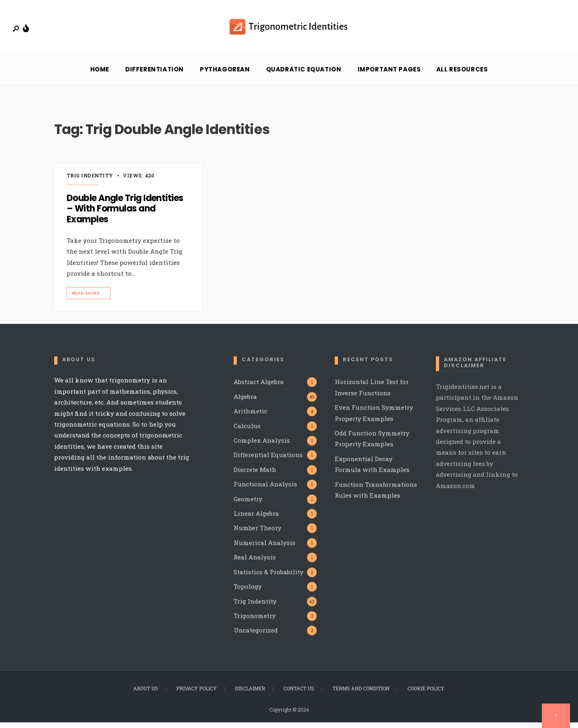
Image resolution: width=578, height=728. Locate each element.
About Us (146, 694)
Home (100, 75)
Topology (248, 592)
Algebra (245, 402)
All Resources (462, 75)
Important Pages (389, 75)
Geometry (248, 504)
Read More (90, 299)
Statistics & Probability (269, 578)
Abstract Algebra (259, 388)
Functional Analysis (265, 490)
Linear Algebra (256, 519)
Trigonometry (255, 621)
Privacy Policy (196, 694)
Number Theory (257, 534)
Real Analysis (255, 563)
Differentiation (155, 75)
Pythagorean (225, 75)
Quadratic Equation (304, 75)
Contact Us (299, 694)
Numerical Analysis (265, 548)
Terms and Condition (361, 694)
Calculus (247, 431)
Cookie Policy (426, 694)
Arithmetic (250, 417)
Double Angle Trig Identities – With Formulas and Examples (125, 215)
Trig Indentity (90, 181)
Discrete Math (255, 475)
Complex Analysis (262, 446)
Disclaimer (250, 694)
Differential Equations (268, 461)
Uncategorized (256, 636)
